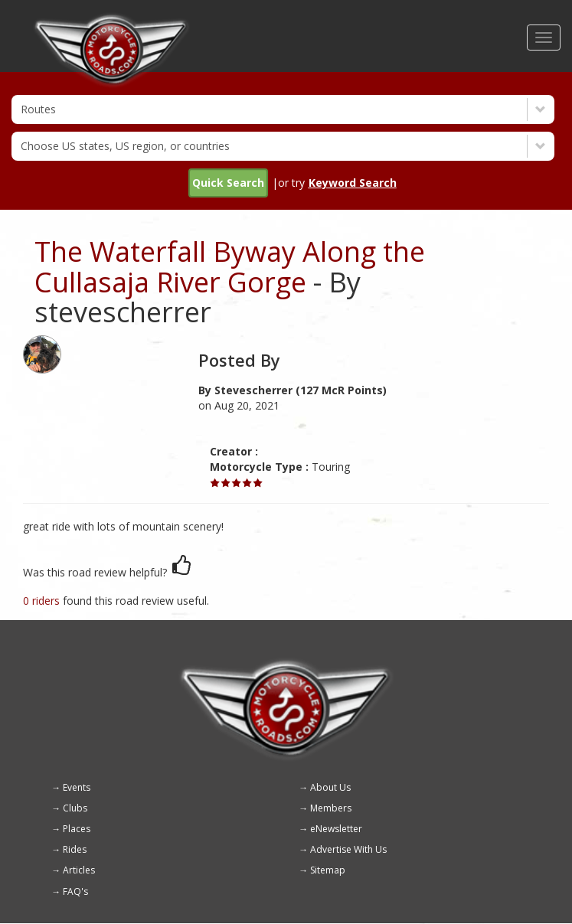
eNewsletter (336, 829)
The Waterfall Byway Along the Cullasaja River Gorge (230, 267)
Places (77, 829)
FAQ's (75, 891)
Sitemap (328, 870)
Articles (79, 870)
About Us (330, 787)
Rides (75, 849)
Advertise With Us (348, 849)
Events (77, 787)
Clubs (75, 808)
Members (331, 808)
